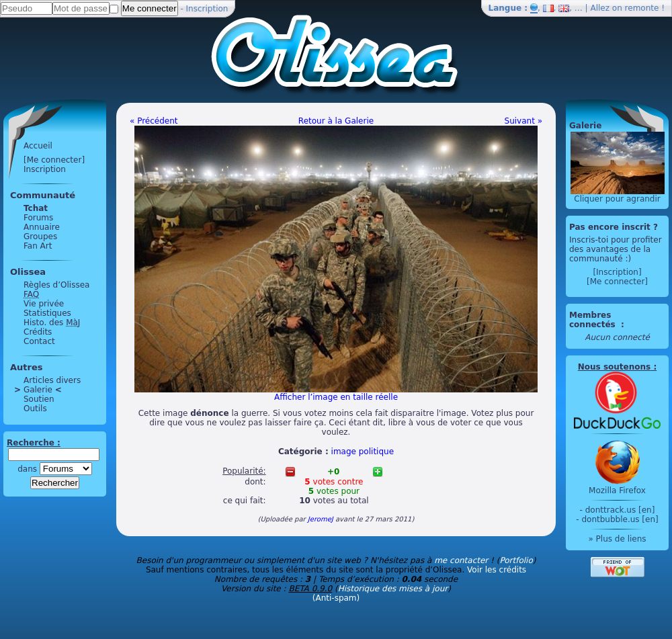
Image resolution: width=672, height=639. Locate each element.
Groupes (40, 237)
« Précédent (154, 121)
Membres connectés (594, 320)
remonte (642, 8)
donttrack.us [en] (620, 510)
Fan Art (38, 246)
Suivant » (523, 121)
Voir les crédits (497, 570)
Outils (35, 409)
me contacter (461, 560)
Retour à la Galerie (336, 121)
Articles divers (52, 380)
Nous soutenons (614, 367)
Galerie (38, 390)
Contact (39, 341)
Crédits (38, 332)
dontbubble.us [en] (620, 519)
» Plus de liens (617, 539)
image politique (363, 452)
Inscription (207, 9)
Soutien (39, 399)
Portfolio (516, 560)
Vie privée (44, 304)
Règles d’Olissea (56, 285)
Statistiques (47, 313)
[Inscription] (617, 272)
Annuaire (42, 227)
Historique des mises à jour (393, 589)
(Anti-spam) (336, 598)
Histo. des (52, 323)
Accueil (38, 146)
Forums (38, 218)
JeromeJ (321, 519)
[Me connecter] (54, 160)
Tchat (36, 208)
